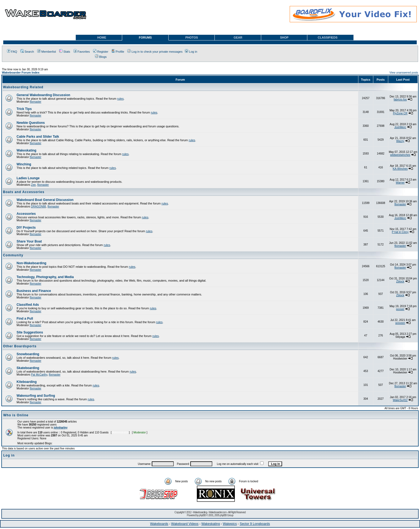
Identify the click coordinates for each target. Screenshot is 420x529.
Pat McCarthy (39, 375)
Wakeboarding (200, 512)
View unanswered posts (404, 73)
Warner (400, 183)
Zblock (400, 281)
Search (27, 52)
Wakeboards (159, 524)
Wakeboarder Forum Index (21, 73)
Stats (65, 52)
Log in (191, 52)
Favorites (82, 52)
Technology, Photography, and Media (45, 277)
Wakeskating (26, 150)
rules (121, 99)
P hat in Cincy (400, 232)
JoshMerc (400, 127)
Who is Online (16, 415)
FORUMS (146, 37)
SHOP (284, 37)
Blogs (101, 57)
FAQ (12, 52)
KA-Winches (400, 169)
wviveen (400, 323)
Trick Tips (24, 109)
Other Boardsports (20, 346)
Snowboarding (28, 354)
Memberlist (47, 52)
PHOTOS (192, 37)
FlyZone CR (400, 113)
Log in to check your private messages (155, 52)
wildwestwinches (400, 155)
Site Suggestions (30, 332)
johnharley (61, 428)
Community (13, 255)
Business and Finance (34, 291)
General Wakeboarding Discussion (43, 95)
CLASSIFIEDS (328, 37)
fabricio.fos (400, 100)
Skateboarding (28, 368)
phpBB (202, 515)
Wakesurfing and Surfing (36, 396)
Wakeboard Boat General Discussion (45, 200)
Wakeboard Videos (185, 524)
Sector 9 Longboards (255, 524)
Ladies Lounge (28, 178)
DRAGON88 (38, 207)
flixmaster (35, 102)
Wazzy (400, 141)
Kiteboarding (27, 382)
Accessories (26, 214)
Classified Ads (28, 305)
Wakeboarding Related (23, 87)
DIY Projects (26, 228)
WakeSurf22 (400, 400)
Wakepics (230, 524)
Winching (24, 164)
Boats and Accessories (24, 192)
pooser (400, 309)
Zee (33, 185)
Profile (118, 52)
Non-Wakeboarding (31, 263)
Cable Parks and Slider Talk (38, 137)
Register (101, 52)
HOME (102, 37)
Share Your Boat (29, 241)
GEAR (238, 37)
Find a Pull (25, 319)
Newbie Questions (31, 123)
